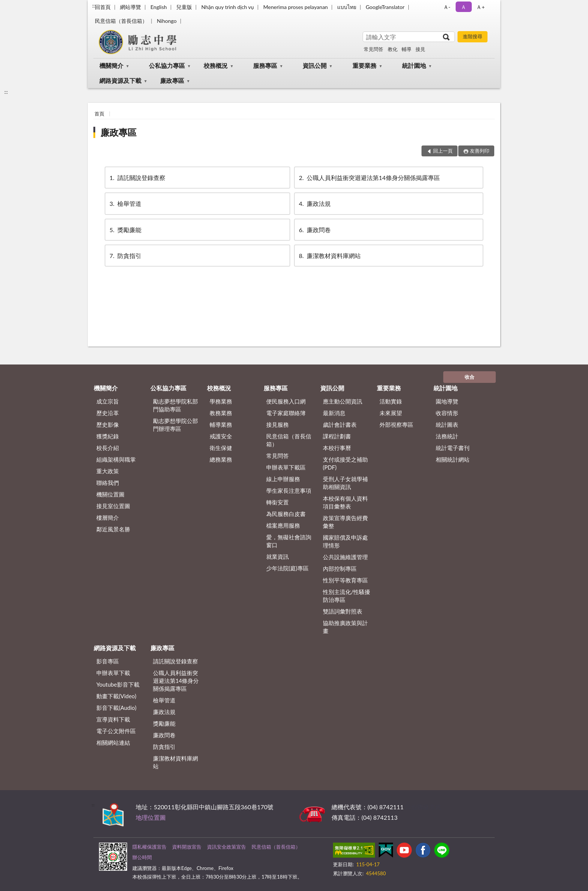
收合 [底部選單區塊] (469, 377)
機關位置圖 (110, 494)
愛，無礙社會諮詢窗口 (289, 541)
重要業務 (364, 65)
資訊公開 (315, 65)
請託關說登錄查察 (137, 178)
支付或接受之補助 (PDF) (345, 463)
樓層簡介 (108, 517)
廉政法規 (314, 203)
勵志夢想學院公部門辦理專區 (175, 425)
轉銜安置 (277, 502)
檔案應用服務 (283, 525)
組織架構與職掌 (116, 459)
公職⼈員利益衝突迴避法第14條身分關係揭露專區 (369, 178)
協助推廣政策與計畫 (345, 627)
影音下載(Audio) (116, 708)
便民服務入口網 (286, 401)
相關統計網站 (453, 459)
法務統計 (447, 436)
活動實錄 (391, 401)
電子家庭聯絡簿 (286, 413)
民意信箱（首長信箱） (121, 21)
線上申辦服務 (283, 479)
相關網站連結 (113, 742)
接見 (420, 49)
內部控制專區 (340, 568)
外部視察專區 (396, 424)
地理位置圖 (151, 817)
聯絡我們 (108, 483)
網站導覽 (130, 7)
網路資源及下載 (120, 80)
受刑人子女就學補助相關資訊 (345, 483)
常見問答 (373, 49)
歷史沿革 (108, 413)
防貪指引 (125, 256)
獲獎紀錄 (108, 436)
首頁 (99, 114)
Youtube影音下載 (118, 684)
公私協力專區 (167, 65)
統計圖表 (447, 424)
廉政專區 (172, 80)
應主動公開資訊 (343, 401)
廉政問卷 (314, 230)
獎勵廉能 (125, 230)
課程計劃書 (337, 436)
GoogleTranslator (385, 7)
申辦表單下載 (113, 673)
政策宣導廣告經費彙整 (345, 522)
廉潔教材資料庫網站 (329, 256)
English (159, 7)
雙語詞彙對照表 (343, 611)
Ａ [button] (463, 7)
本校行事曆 (337, 448)
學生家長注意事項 (289, 490)
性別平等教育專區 (345, 580)
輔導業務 (221, 424)
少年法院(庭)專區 (287, 568)
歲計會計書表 (340, 424)
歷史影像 (108, 424)
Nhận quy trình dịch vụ (228, 7)
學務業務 (221, 401)
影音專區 (108, 661)
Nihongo (167, 21)
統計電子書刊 (453, 448)
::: (94, 6)
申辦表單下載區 (286, 467)
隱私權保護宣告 (149, 847)
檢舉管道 (125, 203)
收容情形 (447, 413)
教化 (393, 49)
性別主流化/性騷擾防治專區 (347, 596)
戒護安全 (221, 436)
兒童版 (184, 7)
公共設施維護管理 (345, 557)
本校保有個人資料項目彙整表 (345, 502)
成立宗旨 (108, 401)
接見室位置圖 (113, 506)
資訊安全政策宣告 (226, 847)
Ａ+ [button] (480, 7)
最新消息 (334, 413)
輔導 (406, 49)
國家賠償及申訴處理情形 (345, 541)
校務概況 (216, 65)
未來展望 (391, 413)
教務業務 (221, 413)
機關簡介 (111, 65)
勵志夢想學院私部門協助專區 (175, 405)
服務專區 (265, 65)
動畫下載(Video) (116, 696)
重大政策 (108, 471)
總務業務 (221, 459)
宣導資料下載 (113, 719)
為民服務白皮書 (286, 514)
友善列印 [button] (480, 151)
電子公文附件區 (116, 731)
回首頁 (103, 7)
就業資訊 (277, 556)
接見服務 (277, 424)
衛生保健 (221, 448)
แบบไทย (347, 7)
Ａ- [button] (447, 7)
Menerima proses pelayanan (295, 7)
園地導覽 (447, 401)
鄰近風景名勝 (113, 529)
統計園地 (414, 65)
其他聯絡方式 (423, 807)
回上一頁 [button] (443, 151)
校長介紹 (108, 448)
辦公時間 (142, 857)
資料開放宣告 (187, 847)
